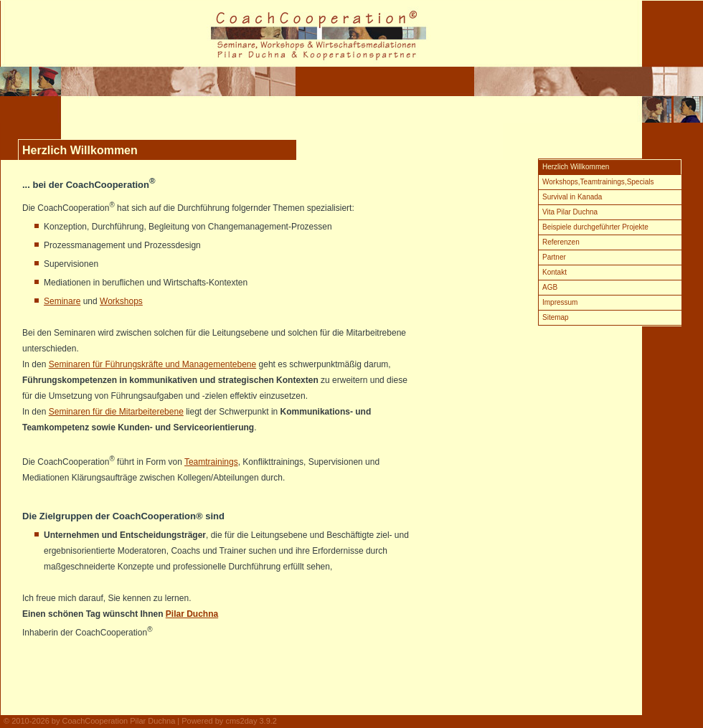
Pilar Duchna (192, 614)
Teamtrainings (211, 462)
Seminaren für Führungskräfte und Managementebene (153, 364)
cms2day (241, 721)
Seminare (62, 301)
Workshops (121, 301)
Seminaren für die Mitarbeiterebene (116, 412)
